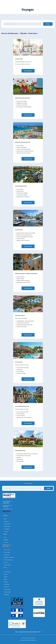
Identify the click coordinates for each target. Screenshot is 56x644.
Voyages (5, 534)
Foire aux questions (7, 592)
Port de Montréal (7, 526)
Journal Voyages (7, 572)
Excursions (6, 532)
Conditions (6, 582)
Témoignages (6, 594)
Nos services (6, 546)
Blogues (5, 579)
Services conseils (7, 550)
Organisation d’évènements (9, 557)
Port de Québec (7, 529)
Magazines (6, 574)
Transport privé (7, 555)
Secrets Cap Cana (19, 362)
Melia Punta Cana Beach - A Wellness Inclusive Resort (26, 274)
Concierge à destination (8, 560)
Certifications (6, 587)
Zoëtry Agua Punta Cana (20, 451)
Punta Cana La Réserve (20, 316)
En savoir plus (28, 71)
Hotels (5, 537)
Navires (5, 519)
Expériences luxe (7, 545)
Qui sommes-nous (7, 589)
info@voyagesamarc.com (8, 509)
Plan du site (23, 640)
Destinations (6, 521)
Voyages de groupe (7, 565)
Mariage (5, 567)
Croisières (5, 516)
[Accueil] (28, 496)
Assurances (6, 562)
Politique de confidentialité (31, 640)
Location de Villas (19, 59)
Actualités (6, 577)
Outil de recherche (7, 524)
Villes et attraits (28, 483)
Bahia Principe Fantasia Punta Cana (23, 98)
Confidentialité (6, 584)
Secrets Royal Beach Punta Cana (22, 406)
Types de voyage (7, 552)
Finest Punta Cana (19, 230)
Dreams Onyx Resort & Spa (21, 186)
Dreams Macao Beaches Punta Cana (23, 142)
